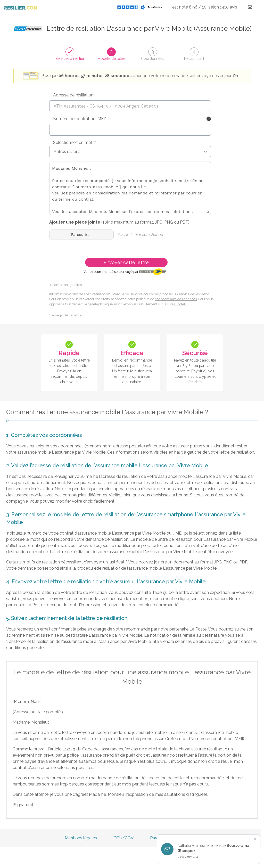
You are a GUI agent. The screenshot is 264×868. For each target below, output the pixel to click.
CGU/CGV (123, 838)
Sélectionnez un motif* (75, 142)
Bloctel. (180, 304)
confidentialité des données (176, 299)
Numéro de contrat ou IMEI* (80, 119)
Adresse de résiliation (73, 95)
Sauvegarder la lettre (65, 315)
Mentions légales (81, 838)
